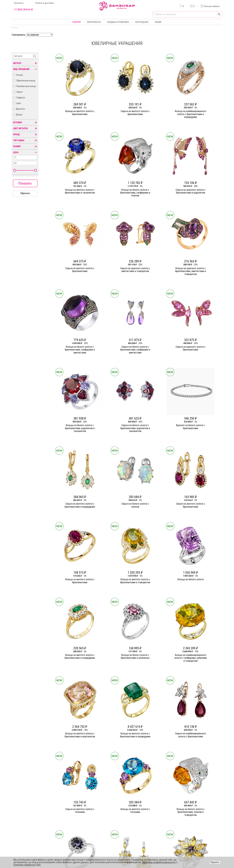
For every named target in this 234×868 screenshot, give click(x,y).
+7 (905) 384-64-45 (23, 10)
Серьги (19, 92)
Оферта (192, 809)
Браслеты (21, 109)
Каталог (77, 22)
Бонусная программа (156, 803)
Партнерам (85, 809)
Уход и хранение (154, 814)
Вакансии (84, 820)
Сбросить (25, 193)
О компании (85, 797)
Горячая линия (195, 797)
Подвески (21, 98)
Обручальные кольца (26, 81)
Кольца (20, 75)
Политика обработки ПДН (27, 865)
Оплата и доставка (45, 3)
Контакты (19, 3)
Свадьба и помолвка (118, 22)
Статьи (83, 803)
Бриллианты (94, 22)
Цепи (18, 103)
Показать (25, 183)
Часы (116, 820)
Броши (19, 115)
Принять (215, 862)
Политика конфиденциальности (203, 803)
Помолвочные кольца (26, 86)
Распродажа (142, 22)
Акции (158, 22)
